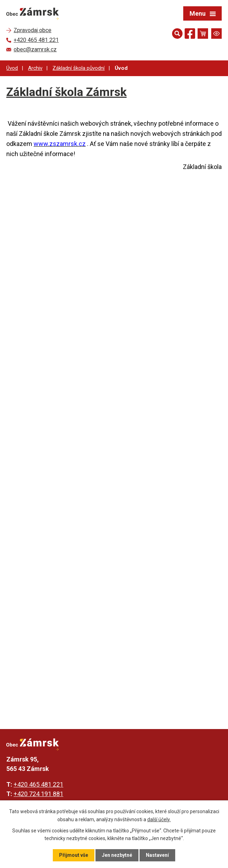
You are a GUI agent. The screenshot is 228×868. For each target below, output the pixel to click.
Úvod (12, 68)
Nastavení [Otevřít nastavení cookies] (157, 855)
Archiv (35, 68)
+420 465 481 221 (38, 784)
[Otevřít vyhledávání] (177, 34)
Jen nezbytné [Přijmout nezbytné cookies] (117, 855)
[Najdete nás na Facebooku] (190, 35)
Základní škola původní (79, 68)
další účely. (159, 819)
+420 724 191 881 (38, 794)
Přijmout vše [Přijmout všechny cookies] (74, 855)
